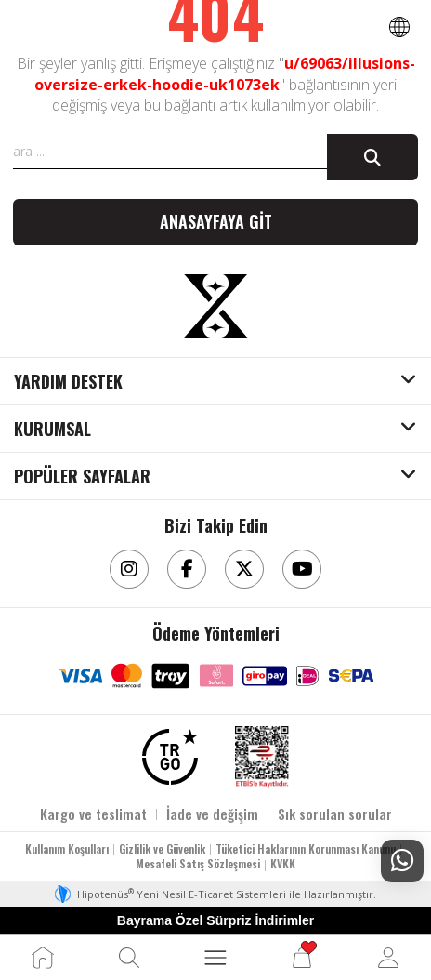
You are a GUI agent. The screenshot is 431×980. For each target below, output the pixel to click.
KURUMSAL (52, 430)
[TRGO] (170, 757)
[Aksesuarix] (215, 306)
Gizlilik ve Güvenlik (162, 848)
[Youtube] (302, 569)
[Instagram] (129, 569)
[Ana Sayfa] (43, 958)
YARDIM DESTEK (68, 382)
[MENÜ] (215, 958)
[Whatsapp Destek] (402, 861)
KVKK (283, 863)
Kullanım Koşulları (67, 848)
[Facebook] (187, 569)
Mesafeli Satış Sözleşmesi (198, 863)
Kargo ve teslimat (93, 814)
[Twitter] (244, 569)
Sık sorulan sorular (335, 814)
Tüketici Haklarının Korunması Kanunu (306, 848)
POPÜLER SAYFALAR (82, 477)
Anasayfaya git (216, 221)
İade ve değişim (212, 814)
